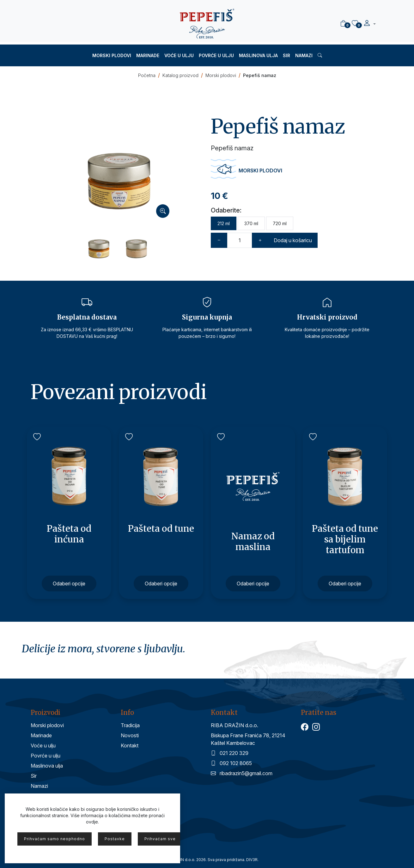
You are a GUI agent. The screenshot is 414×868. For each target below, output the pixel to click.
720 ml (280, 223)
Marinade (148, 55)
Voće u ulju (179, 55)
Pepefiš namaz (260, 75)
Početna (147, 75)
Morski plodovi (112, 55)
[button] (369, 24)
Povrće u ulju (216, 55)
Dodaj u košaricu (293, 240)
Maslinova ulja (258, 55)
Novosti (130, 735)
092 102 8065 (231, 763)
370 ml (251, 223)
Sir (286, 55)
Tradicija (130, 725)
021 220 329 (230, 753)
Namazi (304, 55)
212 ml (224, 223)
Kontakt (130, 745)
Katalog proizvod (180, 75)
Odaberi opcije (69, 584)
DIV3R (252, 860)
